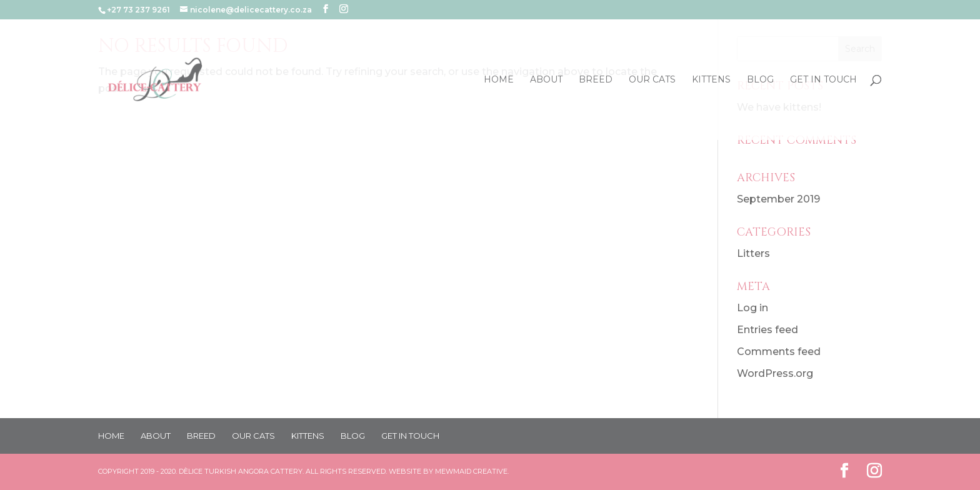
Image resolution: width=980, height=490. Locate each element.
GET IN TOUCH (823, 80)
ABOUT (546, 80)
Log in (752, 308)
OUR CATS (652, 80)
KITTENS (711, 80)
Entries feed (767, 330)
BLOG (760, 80)
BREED (596, 80)
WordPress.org (775, 373)
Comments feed (779, 352)
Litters (753, 253)
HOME (499, 80)
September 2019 (778, 199)
